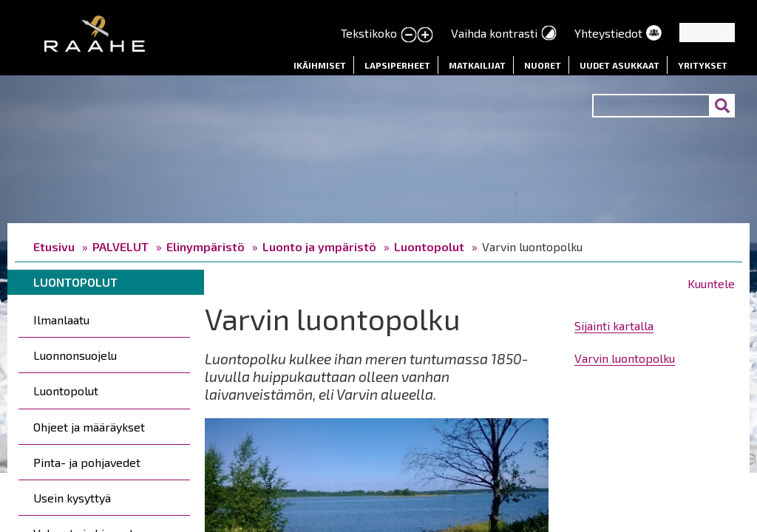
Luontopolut (429, 246)
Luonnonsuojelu (75, 355)
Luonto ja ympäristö (319, 246)
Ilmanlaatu (61, 320)
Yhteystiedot (608, 33)
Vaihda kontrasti (494, 33)
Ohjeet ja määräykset (89, 427)
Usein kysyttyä (72, 498)
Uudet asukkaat (619, 65)
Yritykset (703, 65)
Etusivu (54, 246)
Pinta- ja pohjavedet (87, 462)
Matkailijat (477, 65)
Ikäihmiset (320, 65)
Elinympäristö (206, 246)
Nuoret (543, 65)
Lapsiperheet (397, 65)
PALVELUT (120, 246)
